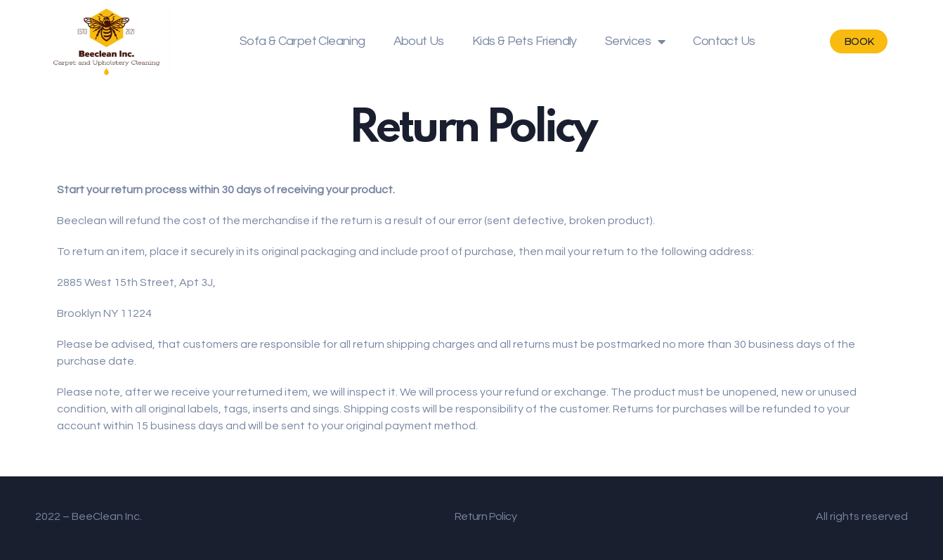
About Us (419, 41)
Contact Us (724, 41)
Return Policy (486, 516)
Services (635, 41)
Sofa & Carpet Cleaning (303, 41)
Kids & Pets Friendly (525, 41)
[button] (859, 41)
